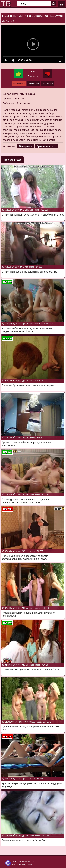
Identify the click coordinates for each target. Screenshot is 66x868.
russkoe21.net (28, 862)
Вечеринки (26, 146)
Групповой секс (46, 146)
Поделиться (48, 83)
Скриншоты (33, 83)
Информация (19, 83)
